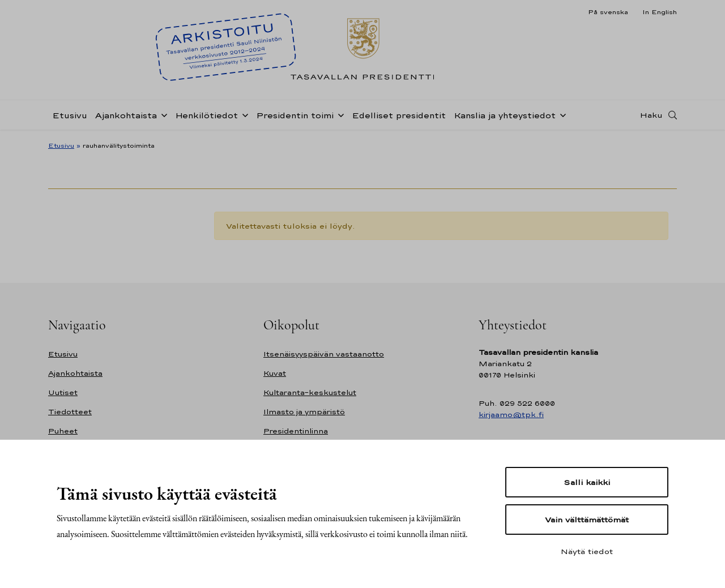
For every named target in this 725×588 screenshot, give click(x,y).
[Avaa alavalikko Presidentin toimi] (339, 114)
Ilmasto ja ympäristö (304, 412)
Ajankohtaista (126, 115)
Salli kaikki (587, 482)
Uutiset (63, 392)
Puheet (63, 431)
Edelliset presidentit (399, 115)
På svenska (608, 12)
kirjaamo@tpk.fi (511, 415)
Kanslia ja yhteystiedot (505, 115)
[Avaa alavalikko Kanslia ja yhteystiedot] (561, 114)
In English (660, 12)
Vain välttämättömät (587, 520)
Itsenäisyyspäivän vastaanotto (324, 354)
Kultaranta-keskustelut (310, 392)
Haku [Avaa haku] (651, 115)
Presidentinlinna (296, 431)
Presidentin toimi (295, 115)
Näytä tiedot (587, 551)
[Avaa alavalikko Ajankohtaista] (162, 114)
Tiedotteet (70, 412)
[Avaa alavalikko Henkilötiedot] (243, 114)
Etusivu (70, 115)
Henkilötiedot (206, 115)
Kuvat (275, 373)
